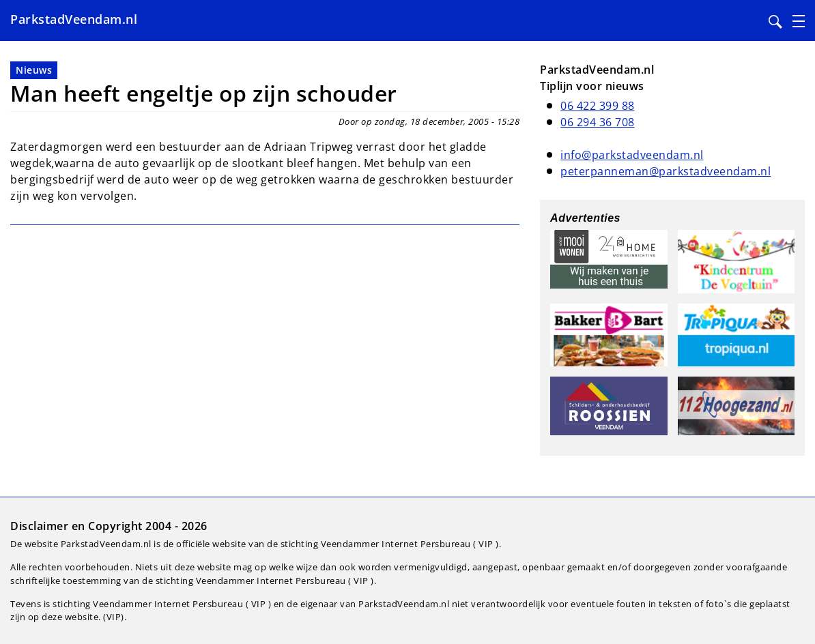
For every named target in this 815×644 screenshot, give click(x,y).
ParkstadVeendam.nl (74, 19)
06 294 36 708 (598, 122)
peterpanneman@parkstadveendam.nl (666, 171)
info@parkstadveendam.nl (632, 155)
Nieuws (34, 70)
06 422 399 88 (598, 106)
